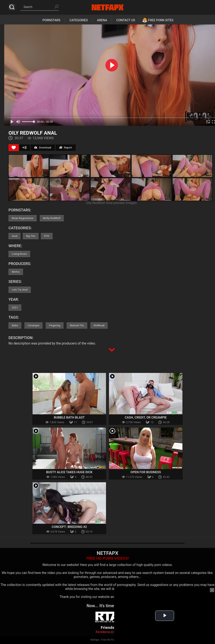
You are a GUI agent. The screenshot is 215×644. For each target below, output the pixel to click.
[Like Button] (14, 148)
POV (47, 236)
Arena (102, 20)
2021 (15, 308)
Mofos (16, 272)
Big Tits (31, 236)
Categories (79, 20)
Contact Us (126, 20)
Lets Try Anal (20, 290)
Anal (14, 236)
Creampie (33, 325)
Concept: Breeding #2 (69, 527)
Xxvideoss (103, 632)
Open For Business (146, 472)
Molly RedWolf (52, 218)
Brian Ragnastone (22, 218)
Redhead (99, 325)
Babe (15, 325)
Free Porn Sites (161, 20)
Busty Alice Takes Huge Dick (69, 472)
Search (12, 7)
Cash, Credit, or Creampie (146, 417)
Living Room (19, 254)
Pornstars (51, 20)
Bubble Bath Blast (69, 417)
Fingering (55, 325)
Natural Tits (77, 325)
